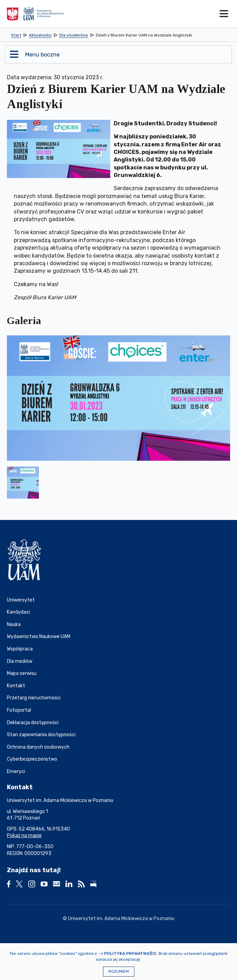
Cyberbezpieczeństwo (32, 759)
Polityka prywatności (130, 953)
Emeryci (16, 772)
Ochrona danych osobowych (38, 747)
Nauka (14, 624)
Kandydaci (18, 612)
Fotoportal (19, 710)
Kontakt (16, 686)
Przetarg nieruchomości (34, 698)
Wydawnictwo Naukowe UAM (39, 637)
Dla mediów (20, 661)
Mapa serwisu (22, 673)
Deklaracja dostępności (33, 723)
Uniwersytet (21, 600)
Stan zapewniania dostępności (41, 735)
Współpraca (20, 649)
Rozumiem (119, 972)
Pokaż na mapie (24, 836)
